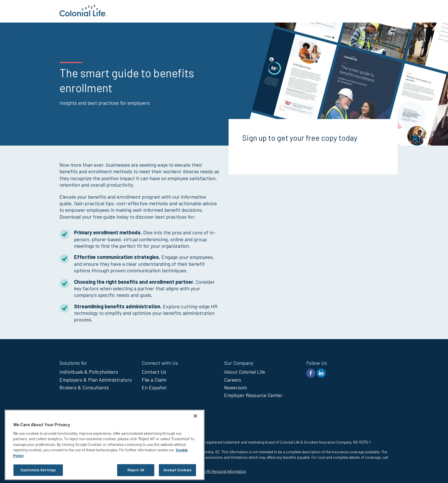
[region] (105, 445)
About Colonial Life (245, 372)
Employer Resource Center (253, 395)
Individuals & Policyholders (89, 372)
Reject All (136, 470)
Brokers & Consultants (84, 387)
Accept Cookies (177, 470)
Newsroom (235, 387)
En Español (154, 387)
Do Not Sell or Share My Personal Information (209, 471)
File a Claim (154, 380)
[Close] (195, 416)
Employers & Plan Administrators (96, 380)
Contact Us (154, 372)
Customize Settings (38, 470)
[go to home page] (83, 15)
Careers (233, 380)
